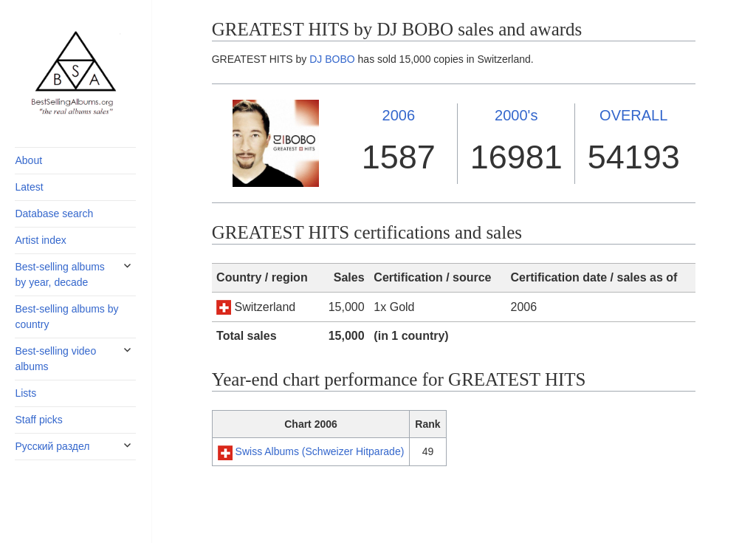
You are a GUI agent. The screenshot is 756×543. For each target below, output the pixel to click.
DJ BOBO (332, 59)
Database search (54, 214)
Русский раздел (52, 446)
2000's (516, 115)
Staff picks (38, 420)
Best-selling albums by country (66, 317)
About (28, 160)
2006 (399, 115)
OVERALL (633, 115)
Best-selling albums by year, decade (59, 274)
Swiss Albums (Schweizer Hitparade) (320, 451)
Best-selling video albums (55, 359)
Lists (25, 393)
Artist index (40, 240)
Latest (29, 187)
